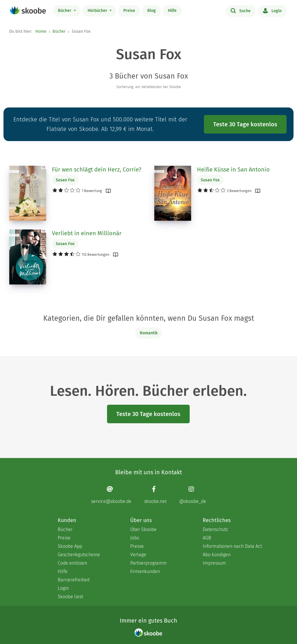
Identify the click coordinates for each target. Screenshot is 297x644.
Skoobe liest (70, 597)
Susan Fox (65, 180)
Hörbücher (98, 11)
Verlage (138, 555)
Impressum (214, 563)
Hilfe (172, 11)
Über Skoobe (143, 529)
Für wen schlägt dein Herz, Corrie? (97, 169)
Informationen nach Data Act (232, 546)
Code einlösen (72, 563)
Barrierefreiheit (74, 580)
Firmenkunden (145, 571)
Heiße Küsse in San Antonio (233, 169)
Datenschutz (215, 529)
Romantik (149, 333)
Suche (241, 10)
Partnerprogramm (148, 563)
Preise (129, 11)
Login (272, 10)
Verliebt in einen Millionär (87, 233)
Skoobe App (70, 546)
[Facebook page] (155, 495)
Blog (152, 11)
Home (41, 31)
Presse (137, 546)
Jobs (135, 538)
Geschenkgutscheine (79, 555)
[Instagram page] (193, 495)
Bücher (65, 11)
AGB (207, 538)
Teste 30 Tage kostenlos (245, 124)
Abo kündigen (217, 555)
